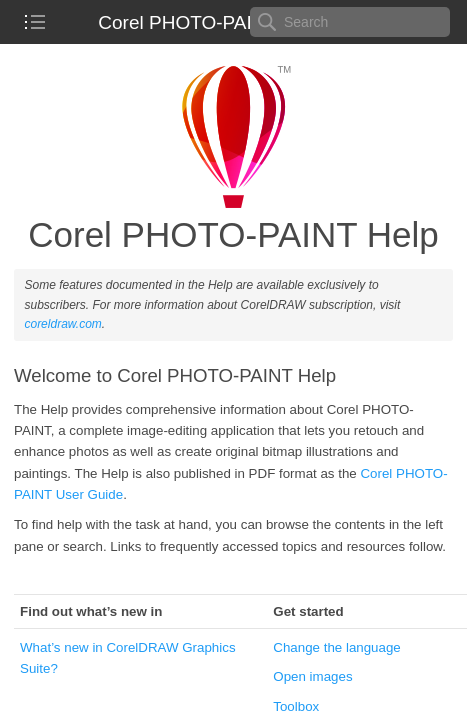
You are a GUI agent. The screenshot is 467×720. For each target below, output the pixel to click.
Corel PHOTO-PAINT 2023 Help (233, 22)
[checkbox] (35, 22)
